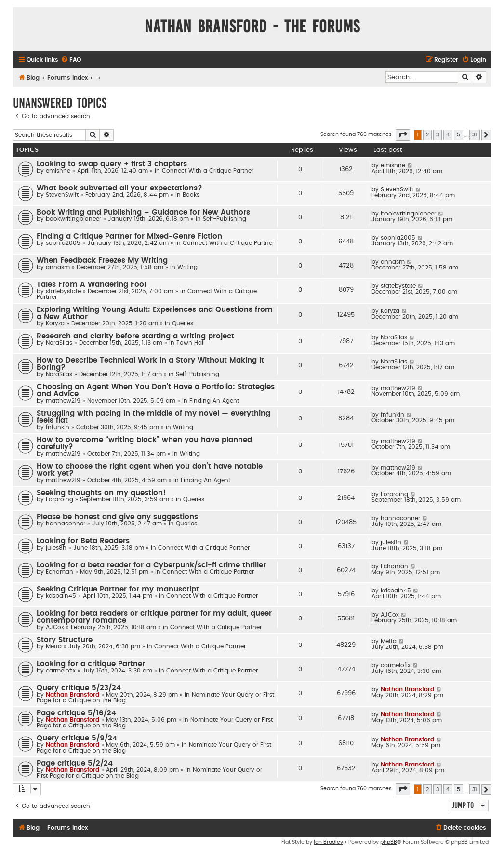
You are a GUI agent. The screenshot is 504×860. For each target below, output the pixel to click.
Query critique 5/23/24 (79, 688)
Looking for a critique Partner (91, 664)
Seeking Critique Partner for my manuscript (118, 589)
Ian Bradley (328, 842)
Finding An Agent (214, 401)
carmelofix (61, 671)
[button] (403, 135)
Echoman (60, 572)
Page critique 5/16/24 (76, 713)
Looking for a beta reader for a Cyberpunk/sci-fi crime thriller (151, 565)
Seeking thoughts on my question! (101, 493)
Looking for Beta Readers (83, 541)
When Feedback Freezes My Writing (102, 261)
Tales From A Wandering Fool (91, 285)
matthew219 (63, 401)
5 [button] (458, 135)
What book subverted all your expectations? (119, 188)
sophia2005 (63, 243)
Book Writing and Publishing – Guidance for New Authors (143, 212)
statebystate (63, 291)
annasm (58, 267)
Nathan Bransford (73, 695)
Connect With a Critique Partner (208, 171)
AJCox (55, 627)
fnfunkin (58, 427)
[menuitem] (71, 60)
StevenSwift (62, 195)
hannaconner (66, 524)
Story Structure (65, 640)
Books (191, 195)
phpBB (389, 842)
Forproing (60, 499)
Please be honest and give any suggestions (117, 517)
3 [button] (438, 135)
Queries (183, 323)
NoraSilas (59, 343)
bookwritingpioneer (73, 219)
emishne (58, 171)
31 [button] (475, 135)
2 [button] (427, 135)
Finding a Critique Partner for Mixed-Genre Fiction (129, 236)
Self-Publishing (225, 219)
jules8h (56, 548)
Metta (54, 646)
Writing (187, 267)
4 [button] (448, 135)
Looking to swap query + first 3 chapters (112, 164)
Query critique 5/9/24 (77, 738)
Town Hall (191, 343)
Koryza (55, 323)
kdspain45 (61, 596)
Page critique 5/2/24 (75, 763)
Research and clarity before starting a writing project (135, 336)
